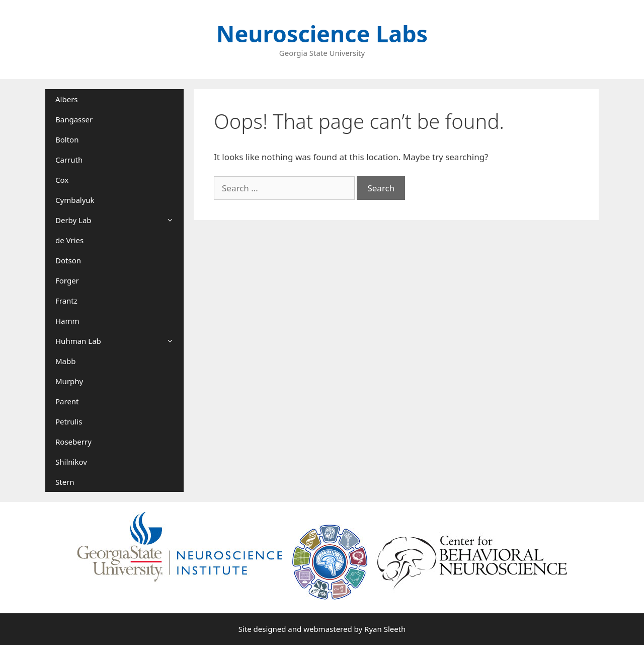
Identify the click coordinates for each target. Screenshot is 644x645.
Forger (67, 280)
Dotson (68, 260)
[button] (173, 220)
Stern (65, 482)
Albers (67, 99)
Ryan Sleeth (385, 629)
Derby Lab (119, 220)
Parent (67, 401)
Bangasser (74, 119)
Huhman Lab (119, 341)
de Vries (69, 240)
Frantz (66, 301)
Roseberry (73, 442)
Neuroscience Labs (322, 33)
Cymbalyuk (75, 200)
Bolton (67, 139)
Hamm (67, 321)
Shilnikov (71, 462)
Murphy (69, 381)
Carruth (69, 160)
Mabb (65, 361)
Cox (62, 180)
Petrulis (69, 421)
